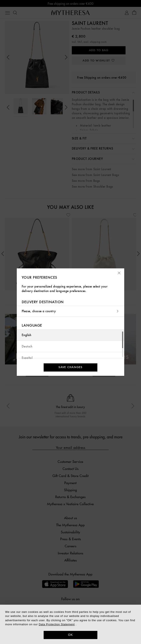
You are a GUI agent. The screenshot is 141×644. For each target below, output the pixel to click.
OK (71, 635)
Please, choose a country (70, 311)
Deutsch (27, 346)
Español (27, 358)
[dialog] (70, 624)
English (26, 335)
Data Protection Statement (57, 624)
